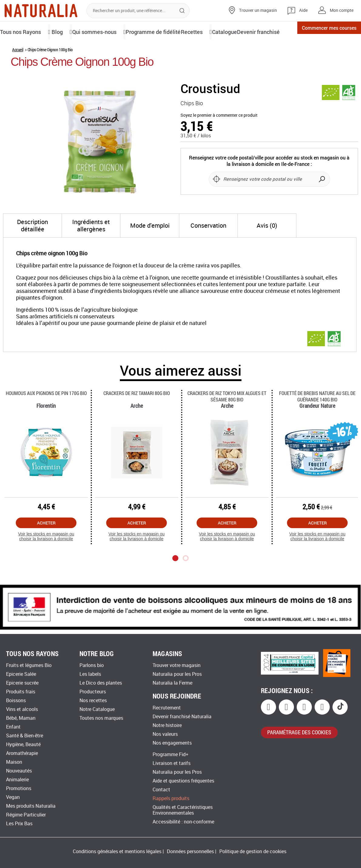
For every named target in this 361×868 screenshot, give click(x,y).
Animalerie (17, 780)
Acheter (46, 543)
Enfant (13, 727)
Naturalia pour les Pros (177, 674)
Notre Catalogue (97, 709)
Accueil (18, 70)
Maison (14, 762)
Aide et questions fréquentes (183, 781)
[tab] (32, 246)
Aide (303, 10)
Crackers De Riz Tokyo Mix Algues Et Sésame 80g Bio (227, 417)
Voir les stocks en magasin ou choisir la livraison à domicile (46, 557)
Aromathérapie (22, 753)
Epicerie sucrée (22, 683)
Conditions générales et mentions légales (117, 851)
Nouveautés (19, 771)
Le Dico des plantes (101, 683)
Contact (161, 790)
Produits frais (21, 692)
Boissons (16, 700)
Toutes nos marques (101, 718)
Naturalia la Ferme (172, 683)
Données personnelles (190, 851)
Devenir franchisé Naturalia (182, 717)
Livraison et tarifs (172, 763)
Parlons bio (92, 665)
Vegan (13, 797)
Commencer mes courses (320, 32)
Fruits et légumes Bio (29, 665)
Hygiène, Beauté (23, 744)
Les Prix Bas (19, 824)
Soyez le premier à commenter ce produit (219, 136)
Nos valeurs (165, 734)
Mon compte (342, 10)
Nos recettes (93, 700)
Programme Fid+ (170, 754)
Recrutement (167, 708)
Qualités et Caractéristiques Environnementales (183, 810)
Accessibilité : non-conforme (183, 822)
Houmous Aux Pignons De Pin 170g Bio (46, 414)
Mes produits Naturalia (31, 806)
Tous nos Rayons (24, 31)
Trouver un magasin (258, 10)
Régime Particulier (26, 815)
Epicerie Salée (21, 674)
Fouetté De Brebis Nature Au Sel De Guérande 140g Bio (317, 417)
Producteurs (93, 692)
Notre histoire (167, 725)
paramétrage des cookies (299, 732)
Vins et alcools (22, 709)
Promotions (19, 788)
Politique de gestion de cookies (253, 851)
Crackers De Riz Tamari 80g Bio (137, 414)
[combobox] (138, 11)
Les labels (90, 674)
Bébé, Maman (21, 718)
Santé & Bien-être (25, 736)
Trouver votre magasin (177, 665)
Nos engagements (172, 743)
